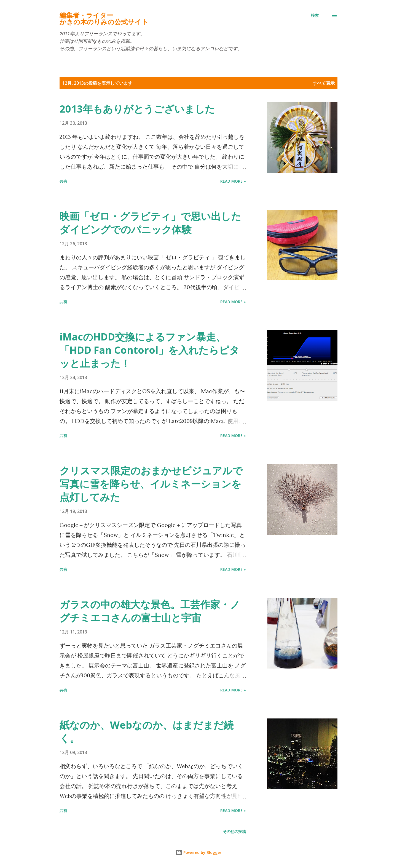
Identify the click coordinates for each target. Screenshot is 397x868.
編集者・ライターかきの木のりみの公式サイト (104, 19)
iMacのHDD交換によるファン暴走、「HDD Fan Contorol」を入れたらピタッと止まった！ (149, 350)
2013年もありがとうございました (137, 109)
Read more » (233, 181)
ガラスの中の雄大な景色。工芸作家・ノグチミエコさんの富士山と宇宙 (150, 611)
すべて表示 (324, 83)
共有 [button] (63, 181)
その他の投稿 (234, 831)
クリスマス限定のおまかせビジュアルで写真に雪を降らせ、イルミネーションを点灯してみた (151, 484)
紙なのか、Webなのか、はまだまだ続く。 (147, 732)
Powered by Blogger (198, 852)
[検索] (315, 15)
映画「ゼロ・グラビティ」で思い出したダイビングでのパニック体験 (150, 223)
